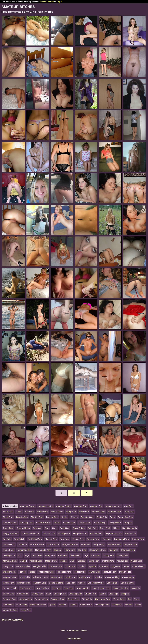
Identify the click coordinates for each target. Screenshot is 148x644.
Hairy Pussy (99, 544)
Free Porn (65, 539)
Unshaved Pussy (38, 605)
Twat (136, 599)
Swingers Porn (58, 599)
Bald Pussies (57, 512)
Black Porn (8, 517)
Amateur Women (113, 506)
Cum (47, 528)
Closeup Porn (85, 523)
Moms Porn (94, 561)
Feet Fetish (19, 539)
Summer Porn (41, 599)
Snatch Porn (91, 594)
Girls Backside (37, 544)
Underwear (8, 605)
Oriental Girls (138, 566)
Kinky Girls (50, 555)
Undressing (22, 605)
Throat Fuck (119, 599)
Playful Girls (94, 572)
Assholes (29, 512)
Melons (63, 561)
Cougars (128, 523)
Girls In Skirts (53, 544)
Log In (59, 2)
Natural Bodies (23, 566)
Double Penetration (30, 534)
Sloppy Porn (37, 594)
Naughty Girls (40, 566)
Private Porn (57, 577)
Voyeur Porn (86, 605)
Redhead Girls (24, 583)
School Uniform (56, 583)
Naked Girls (136, 561)
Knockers (62, 555)
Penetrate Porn (64, 572)
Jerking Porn (9, 555)
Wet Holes (117, 605)
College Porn (115, 523)
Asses (19, 512)
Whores (128, 605)
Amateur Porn (81, 506)
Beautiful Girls (98, 512)
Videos (84, 631)
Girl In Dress (9, 544)
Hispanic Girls (131, 544)
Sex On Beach (10, 588)
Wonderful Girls (10, 610)
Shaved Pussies (121, 588)
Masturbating (36, 561)
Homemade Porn (43, 550)
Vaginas (73, 605)
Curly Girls (65, 528)
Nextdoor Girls (56, 566)
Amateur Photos (64, 506)
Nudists (82, 566)
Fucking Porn (93, 539)
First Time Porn (35, 539)
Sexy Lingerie (83, 588)
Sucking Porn (26, 599)
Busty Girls (102, 517)
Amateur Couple (28, 506)
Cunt (54, 528)
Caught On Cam (125, 517)
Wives (138, 605)
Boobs (64, 517)
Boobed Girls (52, 517)
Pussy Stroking (112, 577)
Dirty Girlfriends (129, 528)
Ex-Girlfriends (96, 534)
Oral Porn (104, 566)
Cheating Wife (27, 523)
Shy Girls (135, 588)
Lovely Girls (123, 555)
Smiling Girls (60, 594)
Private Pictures (40, 577)
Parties (32, 572)
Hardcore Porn (114, 544)
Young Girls (26, 610)
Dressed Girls (49, 534)
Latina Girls (75, 555)
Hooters (58, 550)
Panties (22, 572)
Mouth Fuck (122, 561)
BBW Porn (84, 512)
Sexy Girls (69, 588)
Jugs (27, 555)
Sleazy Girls (23, 594)
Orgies (126, 566)
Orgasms (116, 566)
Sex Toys (56, 588)
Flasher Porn (51, 539)
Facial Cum (131, 534)
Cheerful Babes (43, 523)
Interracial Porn (128, 550)
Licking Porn (109, 555)
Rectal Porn (8, 583)
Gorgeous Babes (70, 544)
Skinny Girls (9, 594)
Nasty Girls (8, 566)
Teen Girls (87, 599)
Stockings (113, 594)
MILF (72, 561)
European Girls (80, 534)
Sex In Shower (127, 583)
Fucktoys (107, 539)
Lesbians (96, 555)
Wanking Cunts (102, 605)
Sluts (48, 594)
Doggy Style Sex (11, 534)
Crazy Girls (8, 528)
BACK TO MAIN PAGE (12, 620)
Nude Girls (70, 566)
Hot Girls (82, 550)
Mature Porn (51, 561)
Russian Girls (40, 583)
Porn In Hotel (125, 572)
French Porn (78, 539)
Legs (86, 555)
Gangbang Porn (121, 539)
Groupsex (86, 544)
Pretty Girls (25, 577)
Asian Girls (8, 512)
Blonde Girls (22, 517)
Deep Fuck (105, 528)
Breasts (74, 517)
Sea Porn (71, 583)
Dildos (116, 528)
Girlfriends (23, 544)
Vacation (63, 605)
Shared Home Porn (101, 588)
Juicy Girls (37, 555)
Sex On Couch (26, 588)
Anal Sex (128, 506)
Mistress (82, 561)
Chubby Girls (69, 523)
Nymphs (92, 566)
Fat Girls (7, 539)
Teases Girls (73, 599)
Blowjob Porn (37, 517)
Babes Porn (42, 512)
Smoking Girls (75, 594)
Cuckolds (37, 528)
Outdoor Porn (9, 572)
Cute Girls (92, 528)
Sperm (103, 594)
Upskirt (52, 605)
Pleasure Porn (109, 572)
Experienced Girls (114, 534)
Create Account (47, 2)
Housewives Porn (97, 550)
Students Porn (10, 599)
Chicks (57, 523)
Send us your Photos (70, 631)
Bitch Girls (129, 512)
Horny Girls (70, 550)
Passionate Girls (46, 572)
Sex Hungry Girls (96, 583)
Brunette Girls (87, 517)
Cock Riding (100, 523)
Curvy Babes (78, 528)
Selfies (81, 583)
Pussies (98, 577)
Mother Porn (108, 561)
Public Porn (71, 577)
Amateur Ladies (46, 506)
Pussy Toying (128, 577)
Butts (112, 517)
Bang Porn (71, 512)
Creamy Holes (23, 528)
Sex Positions (43, 588)
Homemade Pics (24, 550)
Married (23, 561)
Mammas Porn (10, 561)
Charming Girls (10, 523)
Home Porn (8, 550)
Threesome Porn (103, 599)
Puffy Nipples (85, 577)
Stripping (125, 594)
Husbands (113, 550)
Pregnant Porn (10, 577)
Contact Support (74, 639)
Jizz (20, 555)
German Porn (138, 539)
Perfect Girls (80, 572)
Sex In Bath (112, 583)
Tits (129, 599)
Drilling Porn (64, 534)
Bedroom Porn (115, 512)
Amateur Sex (96, 506)
